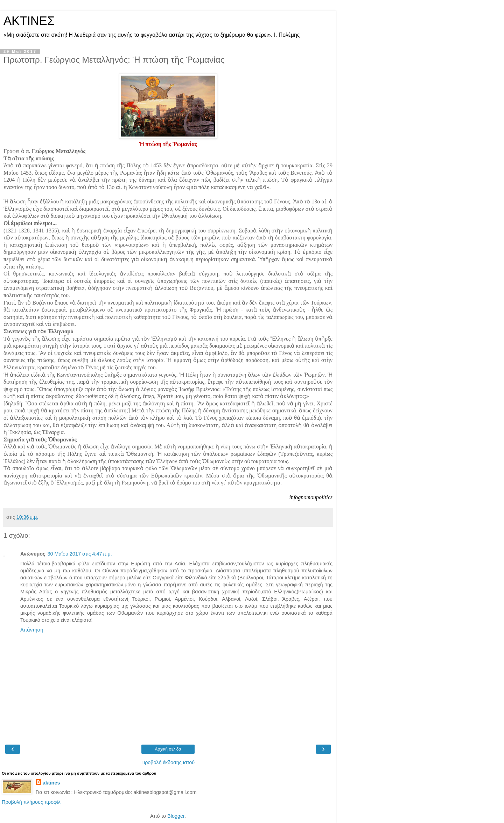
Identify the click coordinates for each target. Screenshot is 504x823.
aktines (51, 783)
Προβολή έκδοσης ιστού (168, 762)
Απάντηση (32, 630)
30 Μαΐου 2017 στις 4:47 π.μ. (79, 554)
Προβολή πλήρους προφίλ (31, 802)
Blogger (176, 816)
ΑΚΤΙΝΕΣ (29, 21)
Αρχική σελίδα (168, 749)
